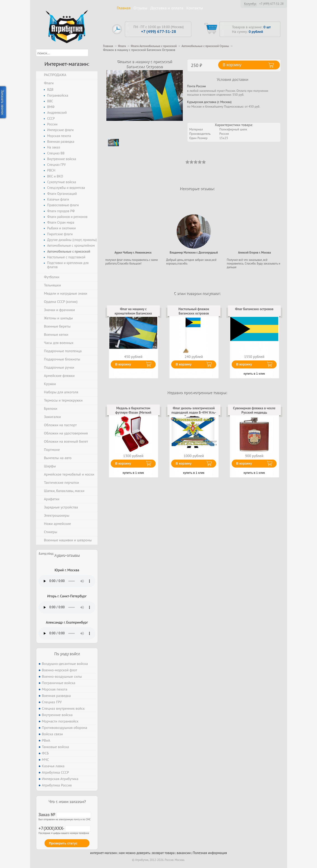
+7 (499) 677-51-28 (271, 4)
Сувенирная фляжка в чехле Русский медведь (254, 410)
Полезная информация (210, 853)
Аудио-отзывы (67, 555)
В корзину (123, 364)
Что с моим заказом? (67, 801)
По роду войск (67, 653)
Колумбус (250, 4)
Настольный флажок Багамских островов (194, 311)
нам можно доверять (134, 853)
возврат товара (164, 853)
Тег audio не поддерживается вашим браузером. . (67, 581)
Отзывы (140, 8)
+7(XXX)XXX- (65, 828)
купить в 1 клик (254, 374)
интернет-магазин (103, 853)
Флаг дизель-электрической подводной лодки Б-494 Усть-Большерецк (194, 412)
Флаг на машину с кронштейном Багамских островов (133, 313)
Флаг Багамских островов (254, 309)
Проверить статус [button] (63, 843)
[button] (92, 53)
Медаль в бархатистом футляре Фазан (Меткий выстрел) (133, 412)
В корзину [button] (232, 65)
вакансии (184, 853)
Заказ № (65, 815)
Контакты (195, 8)
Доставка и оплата (167, 8)
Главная (124, 8)
